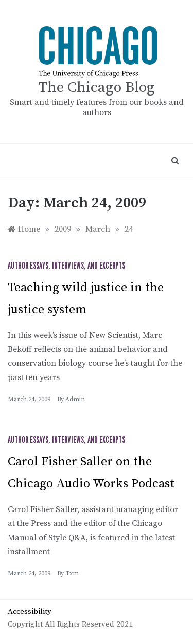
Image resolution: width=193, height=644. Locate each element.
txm (72, 573)
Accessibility (30, 611)
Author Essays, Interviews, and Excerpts (66, 266)
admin (75, 399)
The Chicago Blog (97, 88)
